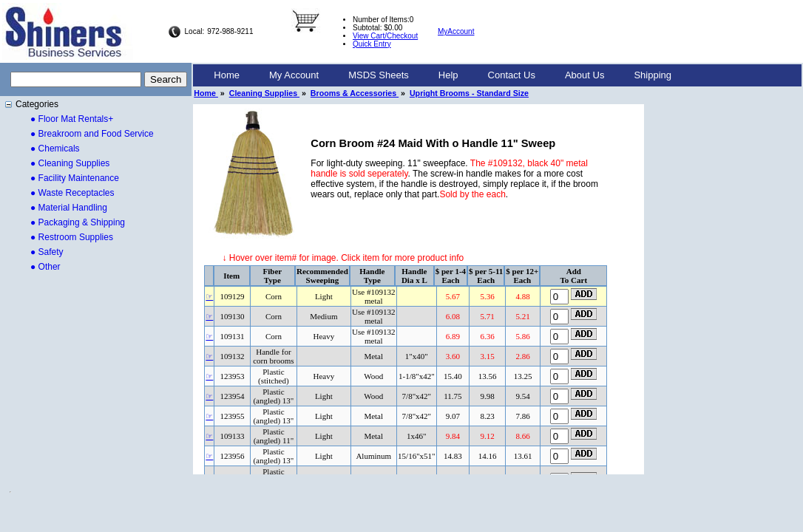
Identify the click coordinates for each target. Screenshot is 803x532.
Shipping (653, 75)
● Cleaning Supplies (70, 163)
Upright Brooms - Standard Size (469, 93)
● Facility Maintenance (75, 178)
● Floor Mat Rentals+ (72, 119)
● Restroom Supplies (72, 237)
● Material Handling (69, 208)
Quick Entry (372, 44)
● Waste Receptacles (72, 193)
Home (227, 75)
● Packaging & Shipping (78, 222)
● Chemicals (55, 149)
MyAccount (456, 31)
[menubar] (443, 75)
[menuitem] (227, 75)
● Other (45, 267)
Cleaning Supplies (264, 93)
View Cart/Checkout (385, 36)
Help (448, 75)
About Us (585, 75)
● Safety (47, 252)
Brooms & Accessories (355, 93)
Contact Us (512, 75)
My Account (294, 75)
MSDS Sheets (379, 75)
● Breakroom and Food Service (92, 134)
